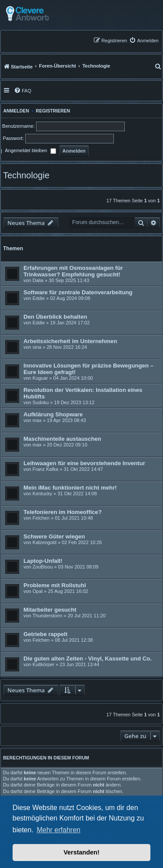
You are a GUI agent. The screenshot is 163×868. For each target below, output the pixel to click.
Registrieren (53, 111)
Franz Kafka (45, 469)
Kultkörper (43, 664)
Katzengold (45, 542)
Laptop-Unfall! (43, 561)
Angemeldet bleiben (30, 151)
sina (37, 347)
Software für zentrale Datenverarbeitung (78, 292)
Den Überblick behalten (55, 317)
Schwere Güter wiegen (54, 536)
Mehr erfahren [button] (58, 830)
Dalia (38, 280)
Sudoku (41, 402)
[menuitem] (144, 40)
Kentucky (42, 494)
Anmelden (15, 111)
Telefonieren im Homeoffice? (63, 512)
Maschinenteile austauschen (62, 439)
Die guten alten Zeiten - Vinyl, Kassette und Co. (88, 659)
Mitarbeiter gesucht (50, 610)
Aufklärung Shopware (53, 414)
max (37, 420)
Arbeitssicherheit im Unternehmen (70, 341)
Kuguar (40, 378)
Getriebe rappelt (45, 634)
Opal (38, 591)
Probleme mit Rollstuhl (55, 585)
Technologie (26, 175)
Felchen (41, 518)
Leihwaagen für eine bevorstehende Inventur (84, 463)
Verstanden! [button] (81, 852)
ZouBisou (43, 567)
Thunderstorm (47, 616)
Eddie (39, 298)
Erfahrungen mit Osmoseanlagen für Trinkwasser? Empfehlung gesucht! (73, 271)
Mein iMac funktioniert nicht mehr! (70, 488)
